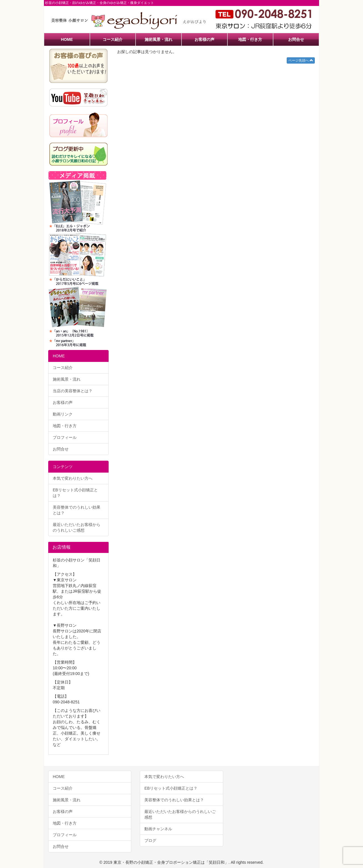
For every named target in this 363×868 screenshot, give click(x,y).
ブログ (150, 840)
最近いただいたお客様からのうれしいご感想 (77, 527)
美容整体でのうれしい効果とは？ (77, 510)
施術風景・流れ (159, 39)
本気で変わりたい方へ (73, 478)
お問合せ (296, 39)
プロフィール (65, 437)
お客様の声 (204, 39)
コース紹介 (113, 39)
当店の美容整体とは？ (73, 391)
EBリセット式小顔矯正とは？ (75, 493)
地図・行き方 (250, 39)
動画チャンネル (158, 829)
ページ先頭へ (301, 60)
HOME (67, 39)
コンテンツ (63, 467)
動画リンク (63, 414)
